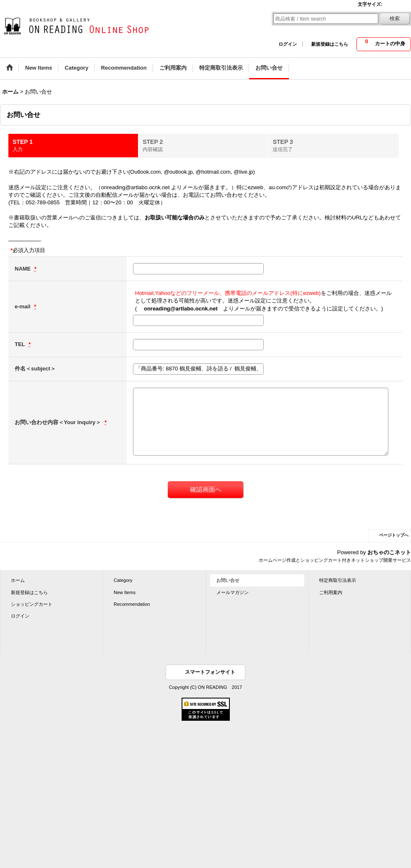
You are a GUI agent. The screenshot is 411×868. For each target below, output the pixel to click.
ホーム (18, 580)
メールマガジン (233, 592)
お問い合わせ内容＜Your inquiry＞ (59, 422)
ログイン (288, 44)
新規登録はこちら (330, 44)
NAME (23, 269)
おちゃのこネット (389, 552)
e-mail (23, 306)
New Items (125, 592)
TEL (21, 344)
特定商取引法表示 (338, 580)
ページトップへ (394, 535)
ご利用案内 (331, 592)
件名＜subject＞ (35, 369)
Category (123, 580)
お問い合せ (228, 580)
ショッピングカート (32, 604)
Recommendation (132, 604)
